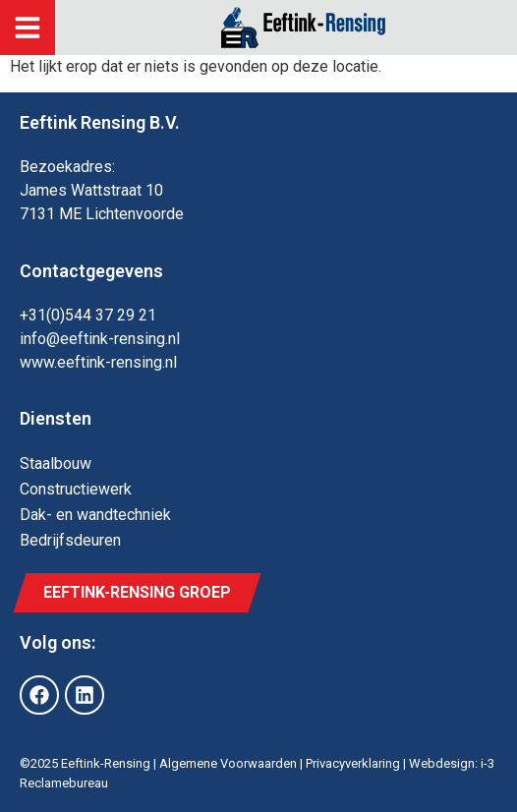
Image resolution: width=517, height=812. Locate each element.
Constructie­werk (76, 489)
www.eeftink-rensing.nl (98, 362)
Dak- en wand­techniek (95, 515)
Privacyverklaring (353, 763)
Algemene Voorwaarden (228, 763)
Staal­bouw (56, 464)
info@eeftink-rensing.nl (100, 339)
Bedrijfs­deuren (70, 540)
